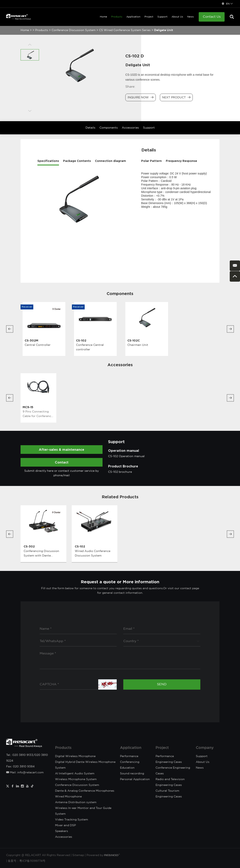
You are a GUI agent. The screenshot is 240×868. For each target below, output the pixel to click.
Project (149, 17)
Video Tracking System (72, 820)
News (190, 17)
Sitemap (78, 855)
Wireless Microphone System (76, 779)
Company (205, 748)
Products (117, 17)
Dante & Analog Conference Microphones (85, 791)
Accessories (130, 128)
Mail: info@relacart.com (25, 773)
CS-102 (81, 340)
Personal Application (135, 779)
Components (109, 128)
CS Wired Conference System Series (125, 30)
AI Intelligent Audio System (75, 774)
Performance (129, 756)
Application (133, 17)
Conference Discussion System (74, 30)
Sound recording (132, 774)
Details (90, 128)
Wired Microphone (68, 797)
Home (103, 17)
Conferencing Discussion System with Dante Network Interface (41, 556)
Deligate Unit (164, 30)
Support (162, 17)
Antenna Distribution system (76, 802)
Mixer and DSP (65, 825)
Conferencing (130, 762)
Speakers (62, 831)
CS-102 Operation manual (126, 456)
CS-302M (31, 340)
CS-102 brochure (120, 472)
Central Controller (38, 345)
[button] (10, 329)
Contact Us (212, 17)
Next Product (176, 97)
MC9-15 (28, 407)
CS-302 (29, 546)
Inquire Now (141, 97)
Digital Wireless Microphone (75, 756)
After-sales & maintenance (62, 450)
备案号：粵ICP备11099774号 (27, 861)
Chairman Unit (138, 345)
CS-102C (134, 340)
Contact (62, 462)
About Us (177, 17)
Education (127, 768)
